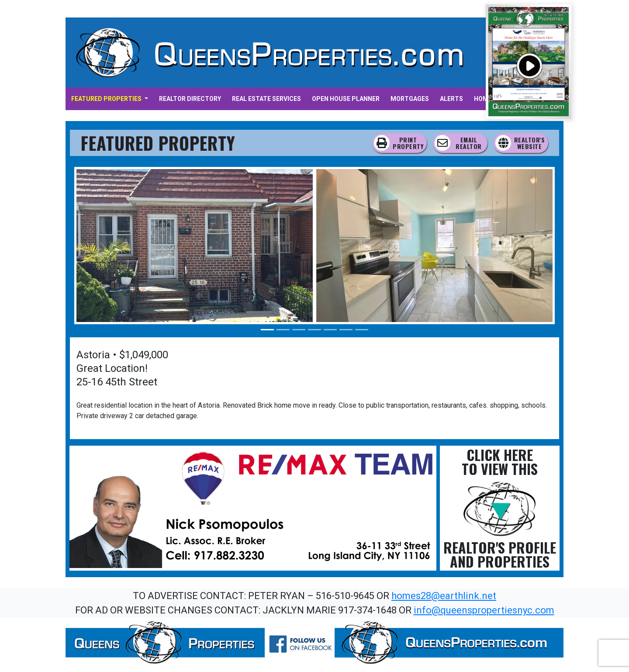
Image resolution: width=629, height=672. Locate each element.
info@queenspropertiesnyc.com (484, 610)
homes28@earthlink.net (444, 596)
